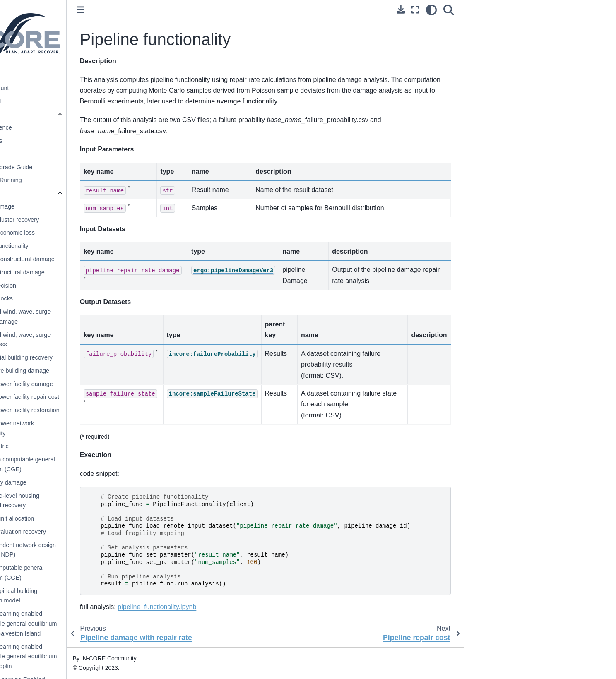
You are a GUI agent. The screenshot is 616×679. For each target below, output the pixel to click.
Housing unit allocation (71, 518)
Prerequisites (51, 141)
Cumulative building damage (78, 371)
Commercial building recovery (80, 357)
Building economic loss (71, 233)
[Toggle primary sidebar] (147, 10)
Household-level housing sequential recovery (73, 501)
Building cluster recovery (73, 220)
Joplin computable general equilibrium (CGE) (75, 573)
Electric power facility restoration (83, 410)
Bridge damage (61, 206)
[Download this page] (468, 9)
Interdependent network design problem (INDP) (82, 550)
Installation (48, 154)
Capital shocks (60, 298)
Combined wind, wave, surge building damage (79, 317)
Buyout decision (62, 286)
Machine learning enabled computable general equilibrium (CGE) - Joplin (82, 657)
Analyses (47, 193)
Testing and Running (61, 180)
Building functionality (68, 246)
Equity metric (58, 446)
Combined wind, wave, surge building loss (79, 340)
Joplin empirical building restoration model (72, 596)
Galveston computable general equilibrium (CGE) (81, 464)
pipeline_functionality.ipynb (224, 607)
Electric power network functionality (71, 428)
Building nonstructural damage (81, 259)
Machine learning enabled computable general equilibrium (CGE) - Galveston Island (82, 624)
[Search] (515, 10)
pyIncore (40, 115)
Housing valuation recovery (77, 532)
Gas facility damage (67, 482)
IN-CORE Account (51, 88)
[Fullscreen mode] (482, 10)
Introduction (43, 75)
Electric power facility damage (80, 384)
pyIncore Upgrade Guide (66, 167)
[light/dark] (498, 10)
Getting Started (47, 101)
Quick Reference (56, 127)
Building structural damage (76, 272)
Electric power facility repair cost (83, 397)
